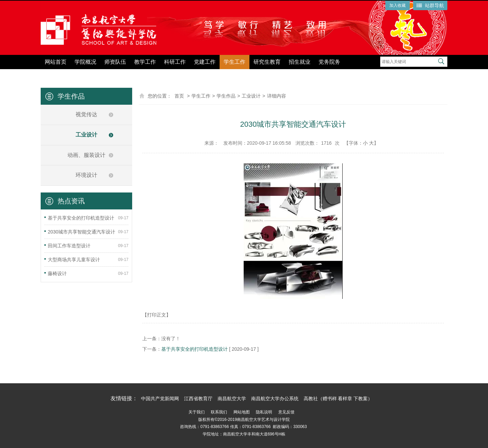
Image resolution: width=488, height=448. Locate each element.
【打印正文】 (157, 315)
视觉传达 (86, 114)
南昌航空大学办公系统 (275, 399)
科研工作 (175, 62)
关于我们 (197, 412)
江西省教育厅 (198, 399)
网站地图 (242, 412)
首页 (179, 96)
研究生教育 (267, 62)
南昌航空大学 (232, 399)
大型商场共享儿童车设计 (74, 260)
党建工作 (205, 62)
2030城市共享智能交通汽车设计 (82, 232)
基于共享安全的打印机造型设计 (81, 218)
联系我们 (219, 412)
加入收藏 (398, 5)
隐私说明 (264, 412)
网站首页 (56, 62)
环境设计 (86, 175)
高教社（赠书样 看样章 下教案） (338, 399)
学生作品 (226, 96)
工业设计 (86, 135)
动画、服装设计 (86, 155)
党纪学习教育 (365, 74)
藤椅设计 (57, 273)
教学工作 (145, 62)
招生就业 (300, 62)
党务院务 (329, 62)
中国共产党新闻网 (160, 399)
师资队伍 (115, 62)
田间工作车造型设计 (69, 246)
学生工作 (235, 62)
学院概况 (85, 62)
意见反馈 (286, 412)
